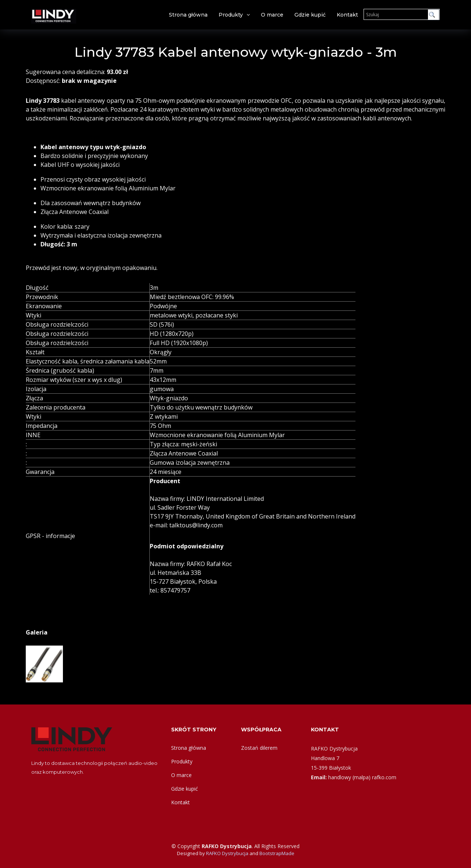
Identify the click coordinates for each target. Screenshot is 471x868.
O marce (272, 15)
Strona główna (188, 15)
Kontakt (347, 15)
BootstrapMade (277, 853)
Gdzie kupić (310, 15)
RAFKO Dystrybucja (227, 853)
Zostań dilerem (259, 748)
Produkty (231, 15)
